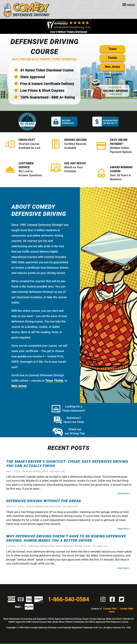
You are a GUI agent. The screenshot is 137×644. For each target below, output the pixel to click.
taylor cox (59, 471)
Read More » (124, 493)
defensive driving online (35, 471)
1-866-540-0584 (68, 599)
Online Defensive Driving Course (43, 506)
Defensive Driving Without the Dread (44, 501)
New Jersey (112, 67)
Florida (112, 58)
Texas (112, 49)
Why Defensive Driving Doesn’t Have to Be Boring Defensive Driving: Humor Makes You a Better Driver (66, 538)
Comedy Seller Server (121, 610)
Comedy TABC (110, 609)
